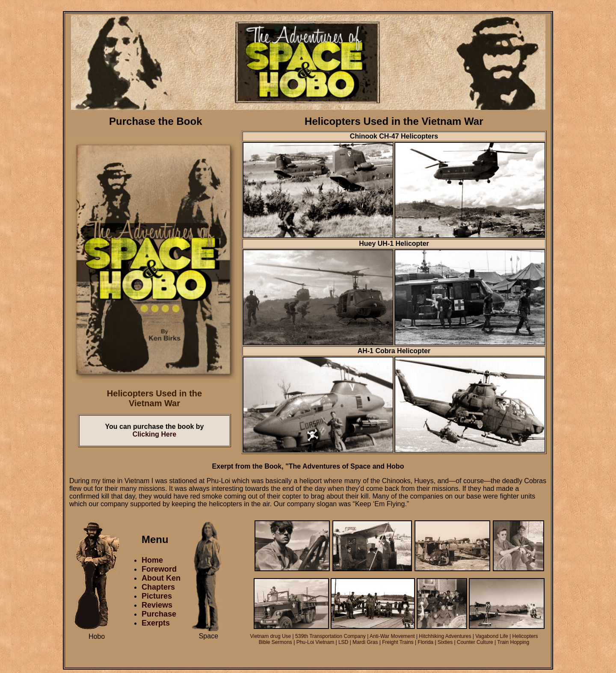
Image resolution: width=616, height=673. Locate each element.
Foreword (159, 569)
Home (152, 560)
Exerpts (156, 623)
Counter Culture (475, 642)
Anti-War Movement (392, 636)
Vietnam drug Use (270, 636)
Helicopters (525, 636)
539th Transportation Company (330, 636)
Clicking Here (154, 434)
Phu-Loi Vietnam (315, 642)
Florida (426, 642)
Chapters (158, 587)
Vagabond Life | (494, 636)
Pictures (157, 596)
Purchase (159, 614)
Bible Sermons (276, 642)
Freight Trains (398, 642)
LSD (344, 642)
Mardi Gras (365, 642)
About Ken (161, 578)
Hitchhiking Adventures (445, 636)
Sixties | (447, 642)
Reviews (157, 605)
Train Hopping (513, 642)
